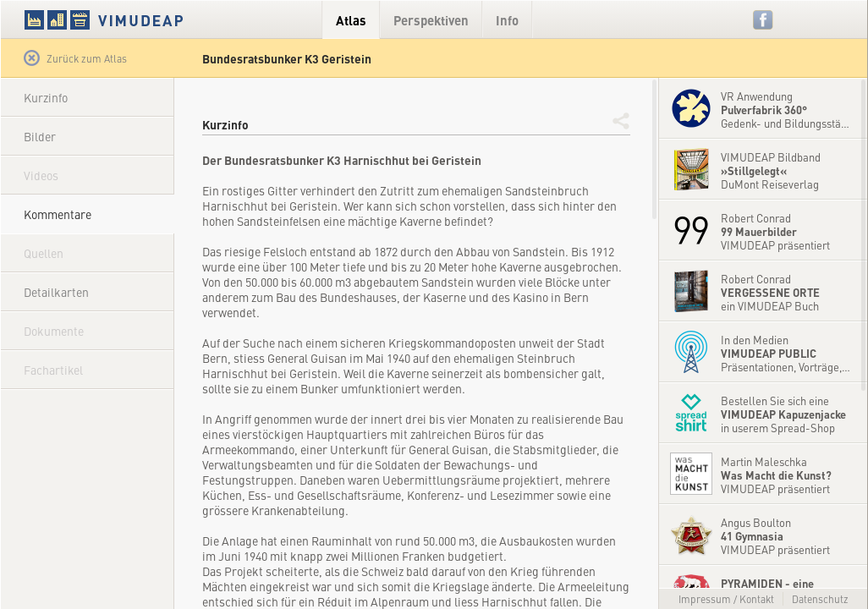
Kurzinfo (46, 97)
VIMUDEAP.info (136, 19)
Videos (41, 175)
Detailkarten (56, 292)
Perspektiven (431, 20)
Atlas (351, 20)
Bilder (40, 136)
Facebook (764, 20)
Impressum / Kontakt (726, 599)
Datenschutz (820, 599)
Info (507, 20)
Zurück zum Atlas (75, 58)
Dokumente (54, 331)
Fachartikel (53, 370)
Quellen (44, 253)
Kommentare (58, 214)
